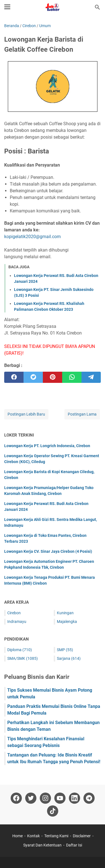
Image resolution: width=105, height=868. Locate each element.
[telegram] (91, 377)
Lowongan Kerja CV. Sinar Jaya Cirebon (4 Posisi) (48, 551)
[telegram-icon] (89, 798)
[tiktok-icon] (53, 811)
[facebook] (14, 377)
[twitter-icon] (31, 798)
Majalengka (67, 622)
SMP (65, 650)
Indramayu (17, 622)
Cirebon (14, 613)
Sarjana (69, 658)
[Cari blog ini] (97, 7)
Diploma (20, 650)
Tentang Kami (56, 836)
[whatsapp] (72, 377)
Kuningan (65, 613)
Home (17, 836)
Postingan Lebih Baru (26, 414)
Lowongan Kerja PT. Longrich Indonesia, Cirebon (47, 446)
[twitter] (33, 377)
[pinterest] (53, 377)
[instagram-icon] (45, 798)
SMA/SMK (23, 658)
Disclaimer (82, 836)
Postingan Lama (82, 414)
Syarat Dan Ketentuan (42, 845)
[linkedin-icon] (74, 798)
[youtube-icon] (60, 798)
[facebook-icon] (16, 798)
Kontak (33, 836)
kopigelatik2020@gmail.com (32, 237)
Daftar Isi (74, 845)
